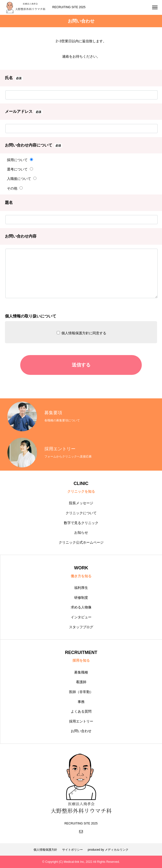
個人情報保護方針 (45, 850)
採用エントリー (81, 721)
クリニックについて (81, 513)
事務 (81, 702)
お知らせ (81, 532)
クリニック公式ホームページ (81, 542)
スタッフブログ (81, 627)
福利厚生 (81, 588)
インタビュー (81, 617)
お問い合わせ (81, 731)
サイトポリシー (72, 850)
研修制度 (81, 598)
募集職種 (81, 672)
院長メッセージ (81, 503)
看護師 (81, 682)
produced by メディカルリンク (108, 850)
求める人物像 (81, 607)
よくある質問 (81, 711)
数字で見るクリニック (81, 523)
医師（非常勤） (81, 692)
